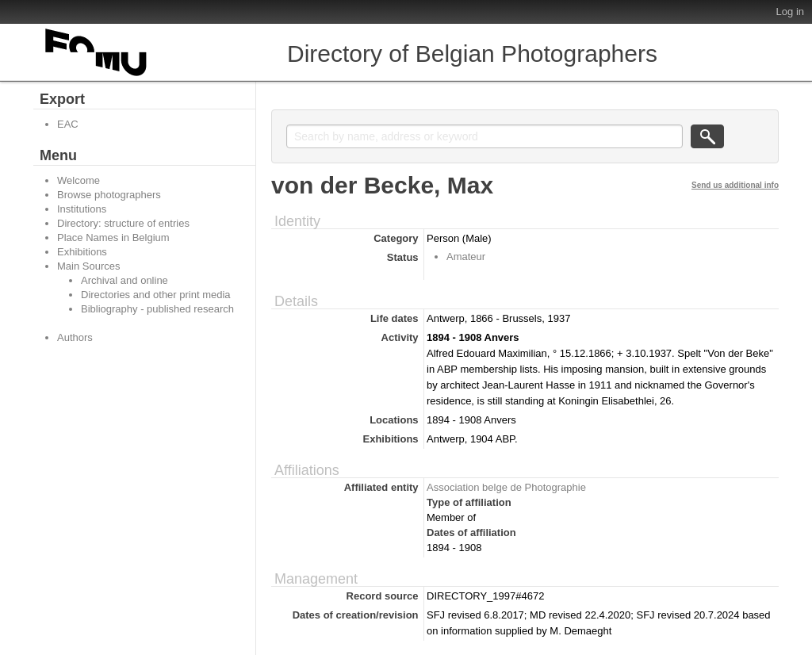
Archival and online (124, 280)
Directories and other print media (156, 295)
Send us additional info (735, 185)
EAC (68, 124)
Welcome (79, 180)
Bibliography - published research (157, 309)
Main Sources (88, 266)
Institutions (82, 209)
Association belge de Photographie (506, 487)
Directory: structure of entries (123, 223)
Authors (75, 337)
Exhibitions (82, 252)
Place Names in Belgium (113, 237)
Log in (790, 11)
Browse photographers (109, 195)
